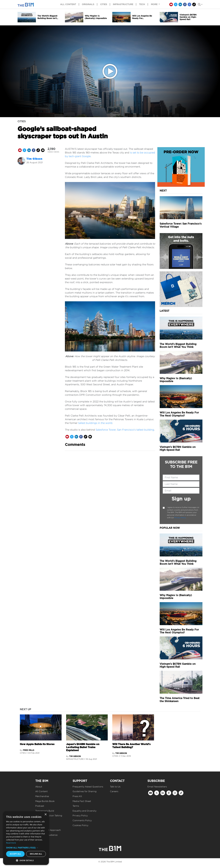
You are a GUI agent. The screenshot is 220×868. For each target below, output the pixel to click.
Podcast (40, 806)
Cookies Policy (80, 825)
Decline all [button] (36, 854)
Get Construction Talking (49, 815)
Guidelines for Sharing (85, 791)
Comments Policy (82, 820)
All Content (41, 791)
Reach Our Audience (46, 835)
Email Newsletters (157, 787)
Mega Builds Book (45, 801)
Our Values (41, 825)
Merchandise (42, 796)
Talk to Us (115, 787)
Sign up (181, 499)
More (155, 4)
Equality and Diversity (84, 811)
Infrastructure (123, 4)
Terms (76, 806)
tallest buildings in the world (95, 423)
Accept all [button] (15, 854)
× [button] (45, 815)
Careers (114, 791)
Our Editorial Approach (48, 830)
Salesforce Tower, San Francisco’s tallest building (125, 430)
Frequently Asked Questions (88, 787)
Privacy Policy (180, 518)
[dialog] (26, 838)
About (39, 787)
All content (68, 4)
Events (39, 820)
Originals (88, 4)
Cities (104, 4)
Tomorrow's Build (45, 811)
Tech (142, 4)
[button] (26, 848)
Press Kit (77, 796)
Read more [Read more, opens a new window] (11, 843)
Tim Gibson (34, 159)
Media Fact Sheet (82, 801)
